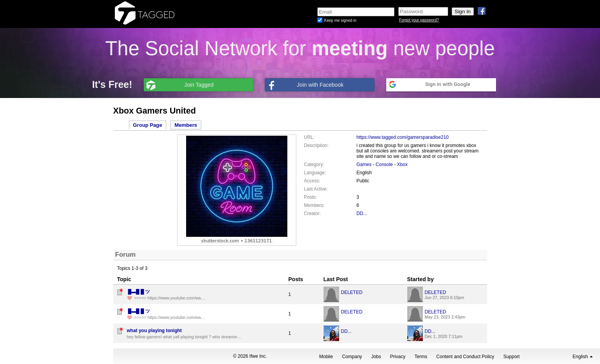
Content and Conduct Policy (465, 357)
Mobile (326, 357)
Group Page (148, 125)
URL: (309, 137)
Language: (315, 173)
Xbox (402, 164)
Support (512, 357)
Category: (314, 164)
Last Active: (316, 189)
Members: (314, 205)
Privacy (398, 357)
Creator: (312, 213)
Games (364, 164)
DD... (362, 213)
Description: (316, 145)
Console (384, 164)
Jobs (376, 357)
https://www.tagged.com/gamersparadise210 (403, 137)
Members (186, 125)
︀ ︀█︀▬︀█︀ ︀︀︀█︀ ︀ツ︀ (139, 292)
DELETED (352, 292)
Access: (312, 181)
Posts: (311, 197)
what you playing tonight (154, 331)
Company (352, 357)
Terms (421, 357)
